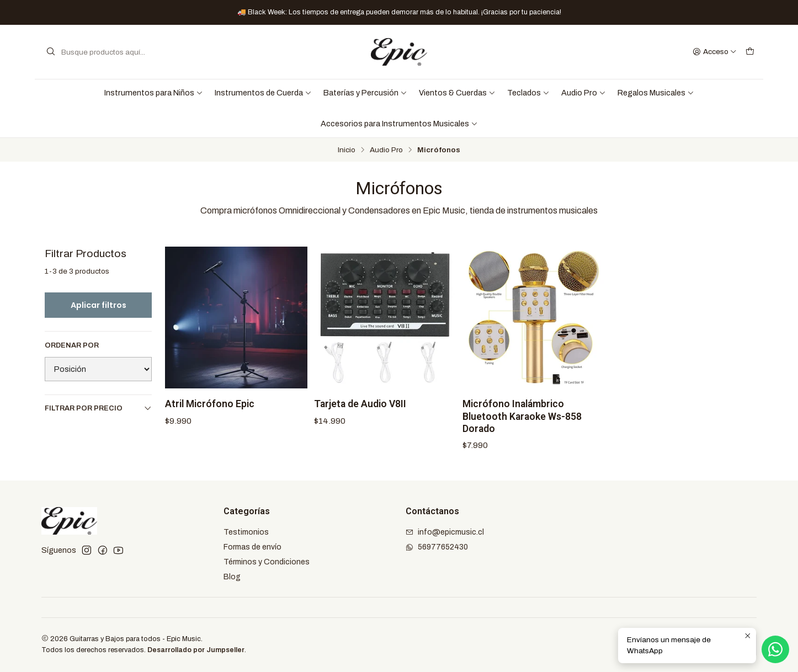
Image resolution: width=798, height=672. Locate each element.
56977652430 (437, 547)
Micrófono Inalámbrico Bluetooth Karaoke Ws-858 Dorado (522, 416)
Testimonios (246, 532)
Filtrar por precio (98, 408)
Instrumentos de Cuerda (263, 93)
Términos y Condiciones (267, 562)
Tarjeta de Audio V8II (360, 404)
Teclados (528, 93)
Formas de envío (252, 547)
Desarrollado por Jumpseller (196, 650)
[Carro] (750, 52)
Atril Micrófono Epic (210, 404)
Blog (232, 577)
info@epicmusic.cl (445, 532)
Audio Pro (584, 93)
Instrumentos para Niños (154, 93)
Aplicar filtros (99, 305)
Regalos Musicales (656, 93)
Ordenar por (72, 345)
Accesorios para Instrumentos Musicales (399, 124)
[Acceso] (715, 52)
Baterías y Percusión (365, 93)
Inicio (347, 150)
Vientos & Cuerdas (457, 93)
